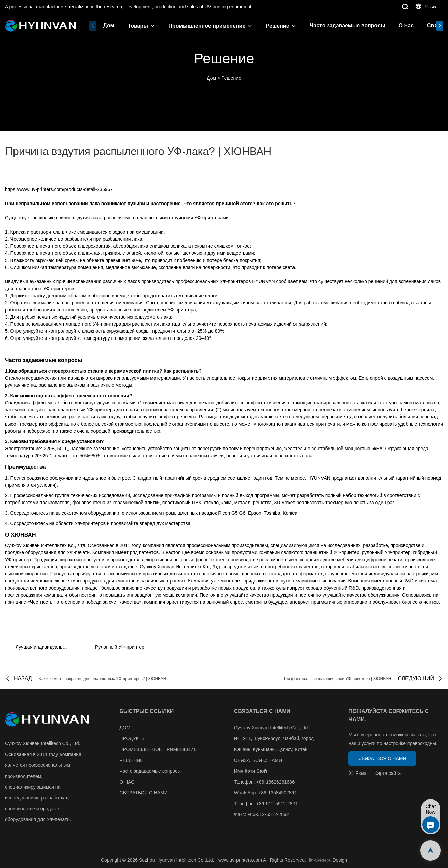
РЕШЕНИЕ (131, 760)
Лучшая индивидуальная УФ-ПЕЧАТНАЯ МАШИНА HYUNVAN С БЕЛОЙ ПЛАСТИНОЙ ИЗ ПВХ (47, 647)
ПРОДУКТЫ (132, 738)
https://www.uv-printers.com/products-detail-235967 (59, 189)
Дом (108, 25)
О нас (406, 25)
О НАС (127, 782)
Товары (138, 26)
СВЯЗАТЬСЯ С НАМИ (144, 793)
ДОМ (125, 728)
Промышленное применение (207, 26)
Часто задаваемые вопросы (347, 25)
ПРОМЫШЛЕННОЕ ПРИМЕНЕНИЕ (158, 749)
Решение (278, 26)
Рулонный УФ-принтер (120, 647)
